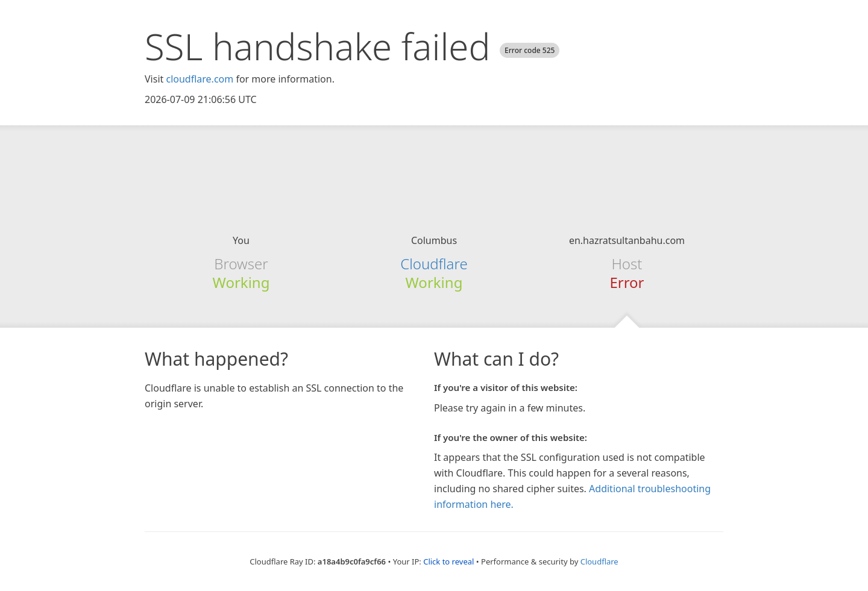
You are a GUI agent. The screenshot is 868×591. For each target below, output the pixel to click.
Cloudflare (434, 264)
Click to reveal (448, 561)
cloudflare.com (200, 79)
